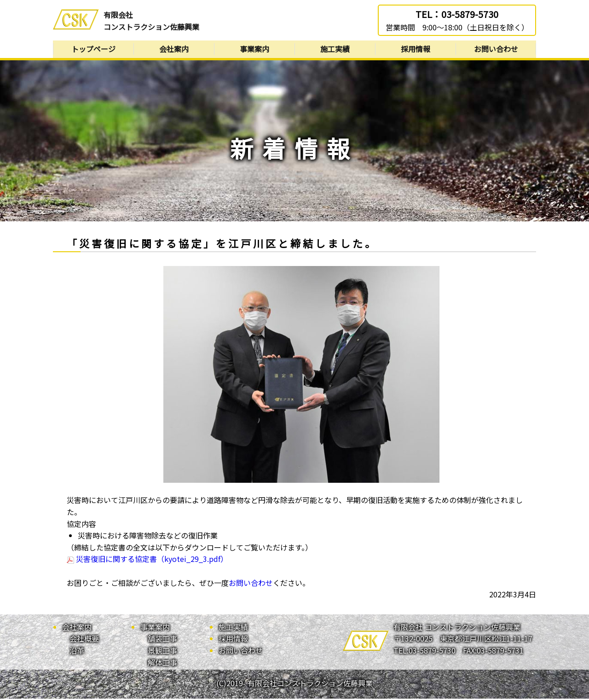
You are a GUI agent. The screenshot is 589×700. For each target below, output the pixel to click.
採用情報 (416, 50)
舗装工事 (162, 640)
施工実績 (335, 50)
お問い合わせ (496, 50)
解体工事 (162, 664)
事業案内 (254, 50)
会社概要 (84, 640)
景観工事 (162, 652)
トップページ (93, 50)
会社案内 (174, 50)
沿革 (77, 652)
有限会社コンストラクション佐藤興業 (151, 21)
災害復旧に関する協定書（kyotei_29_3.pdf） (147, 561)
